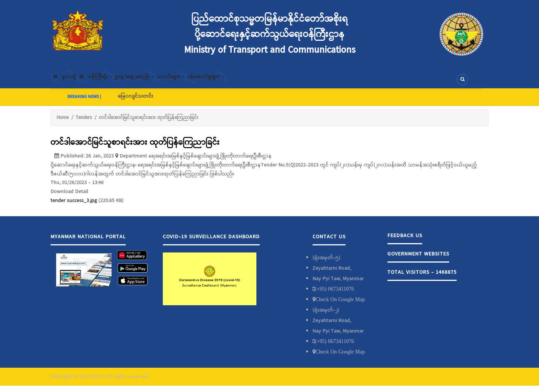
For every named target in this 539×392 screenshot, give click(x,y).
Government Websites (418, 260)
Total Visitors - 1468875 (422, 279)
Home (63, 124)
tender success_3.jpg (74, 206)
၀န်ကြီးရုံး (111, 83)
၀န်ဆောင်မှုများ (255, 83)
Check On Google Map (340, 306)
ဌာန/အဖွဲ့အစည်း (161, 83)
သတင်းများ (209, 83)
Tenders (84, 124)
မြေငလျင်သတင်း (135, 102)
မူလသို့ (69, 83)
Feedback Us (405, 242)
